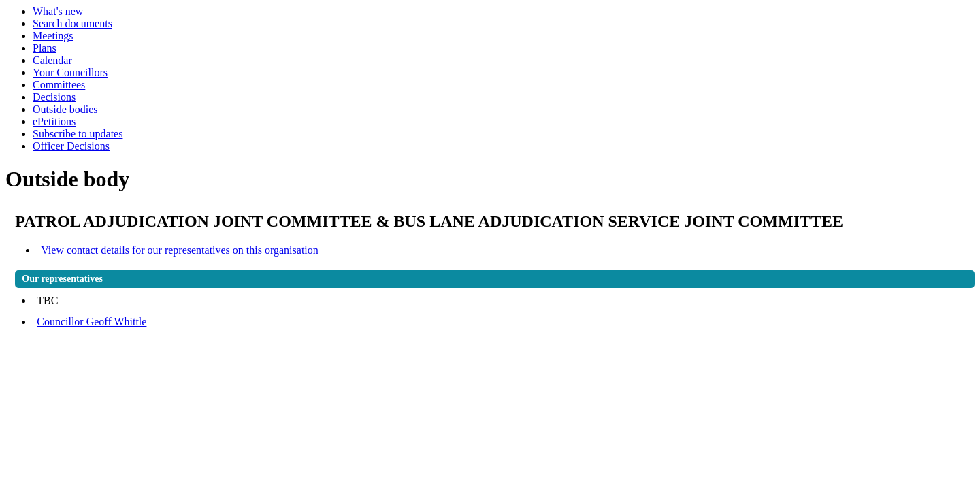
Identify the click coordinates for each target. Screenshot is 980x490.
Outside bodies (65, 109)
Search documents (72, 23)
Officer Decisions (71, 146)
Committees (59, 85)
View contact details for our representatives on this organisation (180, 250)
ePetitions (54, 121)
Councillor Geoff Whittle (92, 322)
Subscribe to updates (78, 134)
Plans (45, 48)
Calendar (52, 60)
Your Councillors (70, 72)
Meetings (53, 36)
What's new (58, 11)
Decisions (54, 97)
